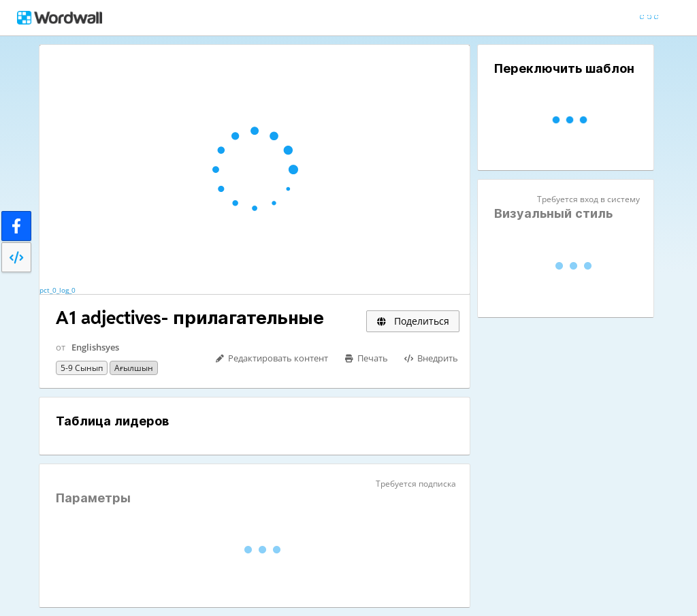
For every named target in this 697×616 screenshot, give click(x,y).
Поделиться (413, 321)
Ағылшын (134, 368)
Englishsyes (95, 347)
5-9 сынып (82, 368)
